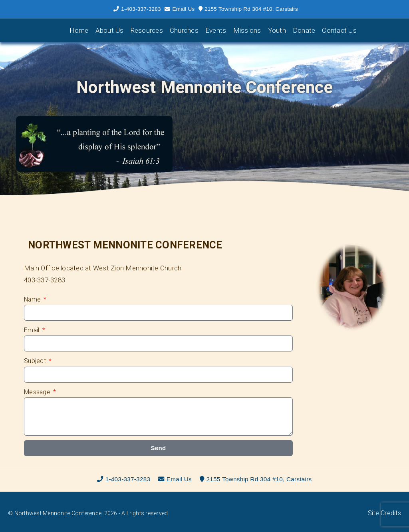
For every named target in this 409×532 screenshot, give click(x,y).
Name (33, 299)
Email (33, 330)
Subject (36, 361)
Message (38, 392)
